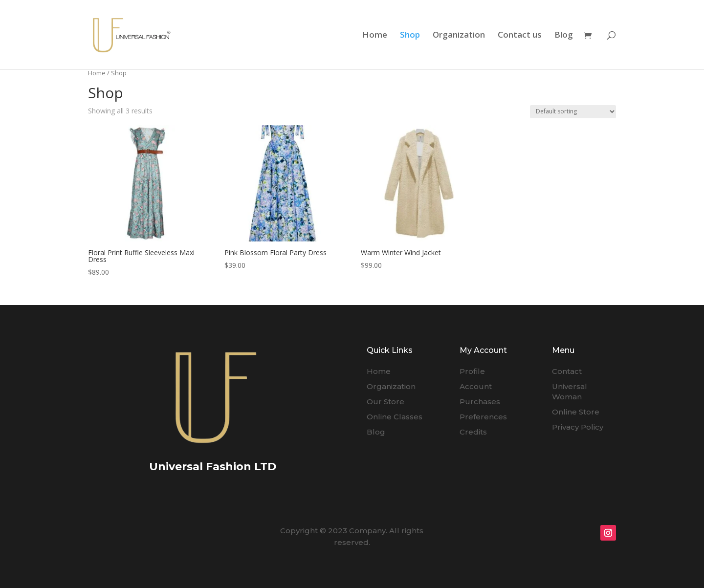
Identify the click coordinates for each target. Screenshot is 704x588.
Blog (564, 36)
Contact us (520, 36)
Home (375, 36)
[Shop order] (573, 112)
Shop (410, 36)
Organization (459, 36)
